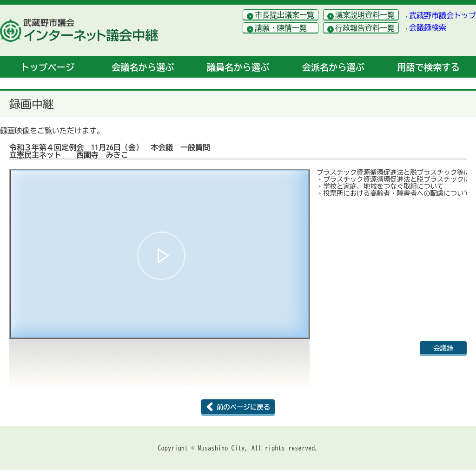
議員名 (238, 67)
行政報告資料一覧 (365, 28)
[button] (161, 256)
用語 (428, 67)
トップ (48, 67)
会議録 (443, 348)
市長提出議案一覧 (284, 15)
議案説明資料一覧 (365, 15)
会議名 (143, 67)
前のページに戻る (243, 407)
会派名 (333, 67)
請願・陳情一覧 (281, 28)
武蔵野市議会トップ (443, 15)
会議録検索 (428, 27)
